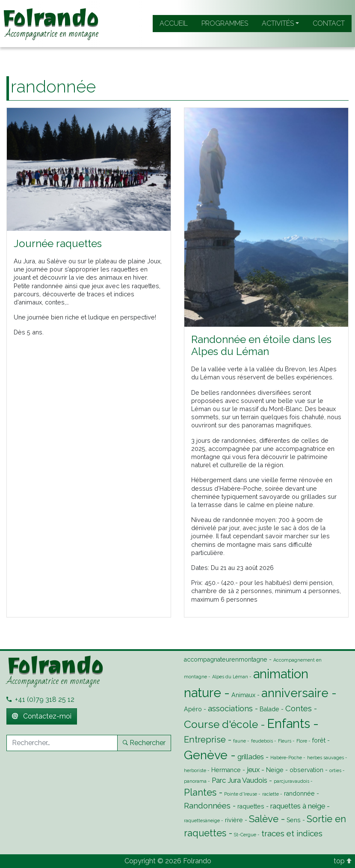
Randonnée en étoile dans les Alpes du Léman (261, 346)
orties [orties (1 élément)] (335, 770)
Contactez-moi (42, 716)
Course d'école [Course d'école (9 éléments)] (221, 724)
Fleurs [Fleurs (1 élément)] (285, 741)
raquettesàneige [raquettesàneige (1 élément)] (202, 820)
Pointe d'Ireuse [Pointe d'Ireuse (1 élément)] (241, 794)
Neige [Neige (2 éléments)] (275, 770)
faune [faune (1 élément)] (240, 741)
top (343, 861)
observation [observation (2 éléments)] (306, 770)
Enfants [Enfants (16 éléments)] (288, 723)
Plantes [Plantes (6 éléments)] (200, 792)
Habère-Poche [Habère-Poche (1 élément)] (286, 758)
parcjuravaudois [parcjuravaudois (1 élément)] (291, 781)
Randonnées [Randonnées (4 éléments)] (207, 805)
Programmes (225, 23)
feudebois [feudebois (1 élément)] (262, 741)
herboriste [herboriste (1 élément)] (195, 770)
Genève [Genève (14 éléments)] (206, 755)
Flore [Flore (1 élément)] (302, 741)
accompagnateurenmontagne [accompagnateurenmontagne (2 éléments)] (226, 659)
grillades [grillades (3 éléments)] (251, 757)
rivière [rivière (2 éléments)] (234, 820)
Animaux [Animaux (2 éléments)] (243, 695)
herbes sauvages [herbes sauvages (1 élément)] (325, 758)
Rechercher (144, 743)
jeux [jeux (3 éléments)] (253, 770)
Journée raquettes (58, 243)
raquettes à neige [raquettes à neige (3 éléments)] (298, 806)
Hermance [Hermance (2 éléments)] (226, 770)
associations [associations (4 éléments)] (230, 708)
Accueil (174, 23)
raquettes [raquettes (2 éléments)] (251, 806)
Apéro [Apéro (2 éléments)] (193, 709)
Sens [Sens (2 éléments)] (294, 820)
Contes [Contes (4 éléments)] (299, 708)
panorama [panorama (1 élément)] (195, 781)
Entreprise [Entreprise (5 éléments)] (205, 740)
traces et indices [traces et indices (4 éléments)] (292, 833)
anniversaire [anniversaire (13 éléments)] (295, 693)
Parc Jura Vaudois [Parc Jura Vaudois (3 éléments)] (240, 780)
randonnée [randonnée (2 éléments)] (299, 793)
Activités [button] (278, 23)
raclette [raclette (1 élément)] (271, 794)
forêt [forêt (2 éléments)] (319, 740)
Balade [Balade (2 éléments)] (269, 709)
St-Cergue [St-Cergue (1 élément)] (245, 835)
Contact (329, 23)
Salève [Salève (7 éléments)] (264, 819)
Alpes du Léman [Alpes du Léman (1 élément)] (230, 677)
